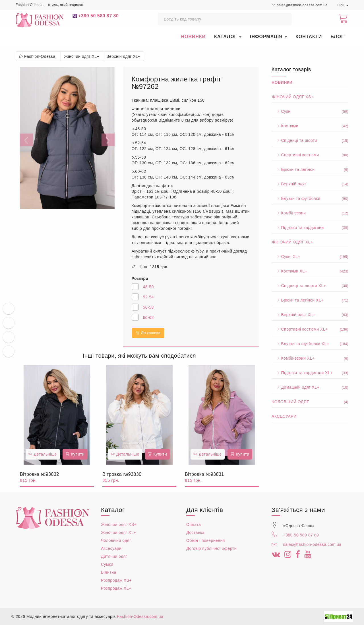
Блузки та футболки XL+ (310, 344)
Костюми (310, 126)
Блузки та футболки (310, 198)
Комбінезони (310, 213)
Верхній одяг (310, 184)
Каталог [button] (228, 37)
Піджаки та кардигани (310, 228)
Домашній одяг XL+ (310, 387)
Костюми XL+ (310, 271)
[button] (27, 138)
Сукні (310, 111)
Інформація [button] (268, 37)
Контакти (309, 37)
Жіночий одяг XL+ (292, 242)
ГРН (343, 5)
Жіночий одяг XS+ (292, 97)
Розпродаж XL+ (116, 588)
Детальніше (43, 454)
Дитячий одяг (114, 556)
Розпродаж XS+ (116, 580)
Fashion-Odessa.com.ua (140, 616)
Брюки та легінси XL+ (310, 300)
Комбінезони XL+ (310, 358)
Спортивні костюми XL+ (310, 329)
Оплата (194, 524)
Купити (75, 454)
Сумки (107, 564)
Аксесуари (284, 416)
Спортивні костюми (310, 155)
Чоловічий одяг (310, 402)
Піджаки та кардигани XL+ (310, 373)
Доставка (195, 532)
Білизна (109, 572)
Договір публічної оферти (211, 548)
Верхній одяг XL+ (310, 315)
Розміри (140, 278)
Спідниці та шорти (310, 140)
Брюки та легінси (310, 169)
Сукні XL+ (310, 257)
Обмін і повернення (206, 540)
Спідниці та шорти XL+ (310, 286)
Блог (337, 37)
